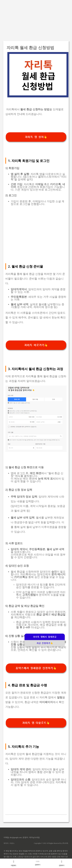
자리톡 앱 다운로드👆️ (36, 723)
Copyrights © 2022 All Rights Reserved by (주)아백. (51, 843)
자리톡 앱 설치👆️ (36, 137)
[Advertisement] (36, 19)
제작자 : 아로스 (9, 843)
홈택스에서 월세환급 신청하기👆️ (36, 668)
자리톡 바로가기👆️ (36, 345)
